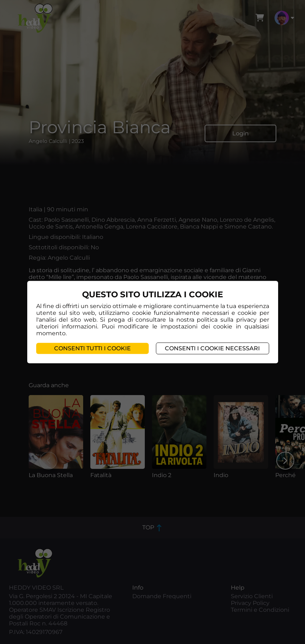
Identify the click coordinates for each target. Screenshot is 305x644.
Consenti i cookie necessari (212, 348)
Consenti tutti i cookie (92, 348)
